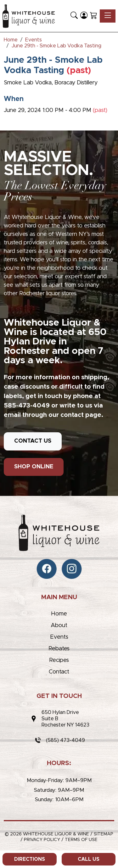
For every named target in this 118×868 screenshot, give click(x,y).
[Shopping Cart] (94, 16)
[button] (74, 16)
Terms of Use (81, 840)
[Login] (84, 16)
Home (59, 614)
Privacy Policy (42, 840)
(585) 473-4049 (65, 740)
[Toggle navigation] (108, 16)
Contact (59, 672)
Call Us (89, 859)
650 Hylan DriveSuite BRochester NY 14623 (65, 719)
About (59, 626)
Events (59, 637)
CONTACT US (33, 441)
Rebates (59, 649)
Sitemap (104, 834)
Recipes (59, 660)
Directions (30, 859)
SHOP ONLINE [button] (34, 467)
